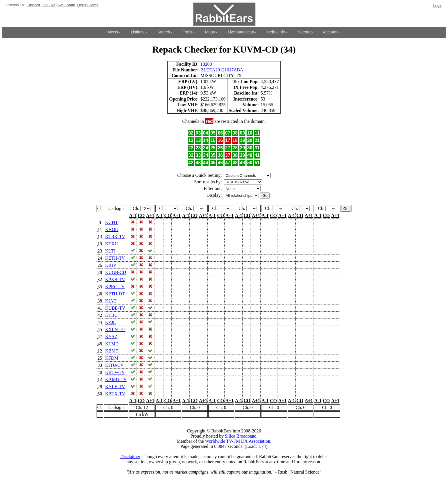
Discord (34, 5)
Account (330, 32)
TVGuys (49, 5)
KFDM (112, 358)
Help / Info (276, 32)
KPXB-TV (115, 279)
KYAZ (111, 337)
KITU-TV (114, 365)
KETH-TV (115, 258)
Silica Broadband (241, 436)
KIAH (111, 301)
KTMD (112, 344)
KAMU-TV (116, 379)
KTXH (111, 244)
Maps (210, 32)
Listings (138, 32)
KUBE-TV (115, 308)
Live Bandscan (241, 32)
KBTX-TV (115, 394)
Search (164, 32)
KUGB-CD (116, 272)
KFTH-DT (115, 294)
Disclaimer (130, 457)
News (113, 32)
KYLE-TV (115, 387)
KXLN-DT (115, 329)
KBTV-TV (115, 372)
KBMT (112, 351)
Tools (188, 32)
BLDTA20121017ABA (222, 70)
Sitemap (305, 32)
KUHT (111, 222)
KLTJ (110, 251)
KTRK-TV (115, 237)
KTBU (111, 315)
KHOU (112, 230)
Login (438, 6)
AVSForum (66, 5)
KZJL (110, 322)
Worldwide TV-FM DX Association (238, 441)
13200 (206, 64)
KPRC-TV (115, 287)
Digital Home (88, 5)
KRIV (111, 265)
